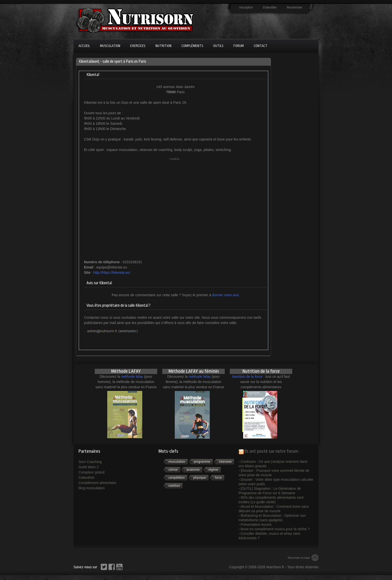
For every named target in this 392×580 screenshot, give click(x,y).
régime (213, 470)
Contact (261, 46)
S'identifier (270, 7)
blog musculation (92, 488)
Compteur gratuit (91, 472)
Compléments (192, 46)
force (218, 478)
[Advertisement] (293, 133)
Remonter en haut (299, 558)
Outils (218, 46)
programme (202, 462)
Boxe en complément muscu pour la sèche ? (275, 529)
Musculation (110, 46)
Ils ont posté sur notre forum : (272, 451)
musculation (177, 462)
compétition (177, 478)
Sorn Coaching (90, 462)
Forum (239, 46)
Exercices (138, 46)
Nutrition (163, 46)
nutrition (174, 486)
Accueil (84, 46)
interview (225, 462)
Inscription (246, 7)
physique (200, 478)
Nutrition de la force (247, 376)
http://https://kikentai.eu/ (112, 272)
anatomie (193, 470)
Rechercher (294, 7)
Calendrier (87, 477)
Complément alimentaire (97, 483)
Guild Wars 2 (88, 467)
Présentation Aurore (256, 524)
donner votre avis (226, 295)
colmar (173, 470)
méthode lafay (132, 376)
